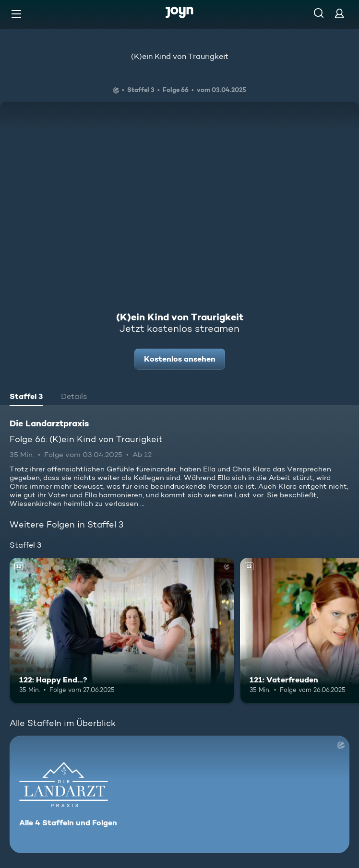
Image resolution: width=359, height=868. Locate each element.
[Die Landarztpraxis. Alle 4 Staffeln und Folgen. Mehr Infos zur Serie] (179, 794)
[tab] (26, 398)
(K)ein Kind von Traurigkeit (180, 56)
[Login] (339, 13)
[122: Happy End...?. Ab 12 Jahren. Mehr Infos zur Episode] (122, 631)
